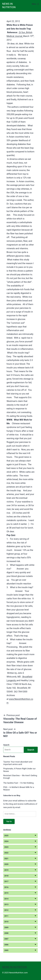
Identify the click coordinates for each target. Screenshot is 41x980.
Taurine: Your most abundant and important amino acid (18, 763)
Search (6, 745)
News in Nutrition (14, 967)
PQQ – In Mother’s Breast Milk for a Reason (19, 788)
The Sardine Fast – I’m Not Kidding (18, 783)
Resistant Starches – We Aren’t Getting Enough (20, 777)
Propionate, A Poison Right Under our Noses (19, 770)
